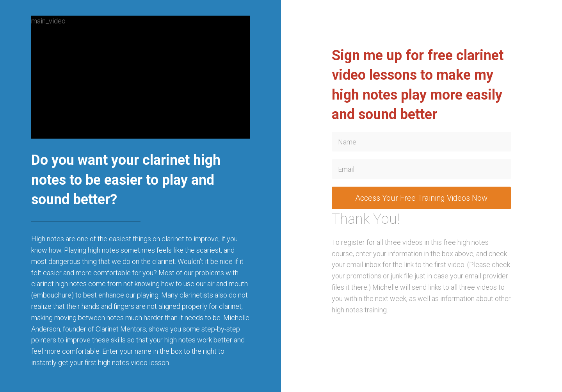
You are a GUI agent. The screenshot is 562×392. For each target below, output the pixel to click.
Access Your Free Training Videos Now (421, 198)
